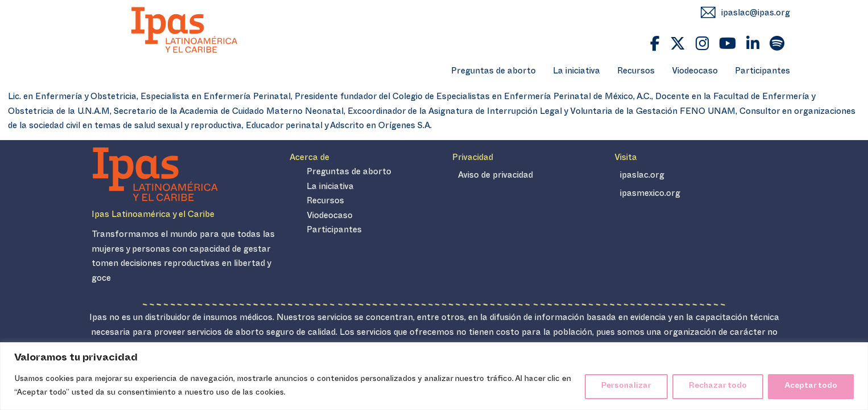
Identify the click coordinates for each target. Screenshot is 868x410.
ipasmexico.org (650, 195)
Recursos (636, 73)
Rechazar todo (718, 386)
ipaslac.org (642, 177)
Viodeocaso (695, 73)
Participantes (762, 73)
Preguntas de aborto (493, 73)
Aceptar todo (811, 386)
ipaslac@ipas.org (756, 14)
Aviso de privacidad (495, 177)
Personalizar (626, 386)
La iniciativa (576, 73)
